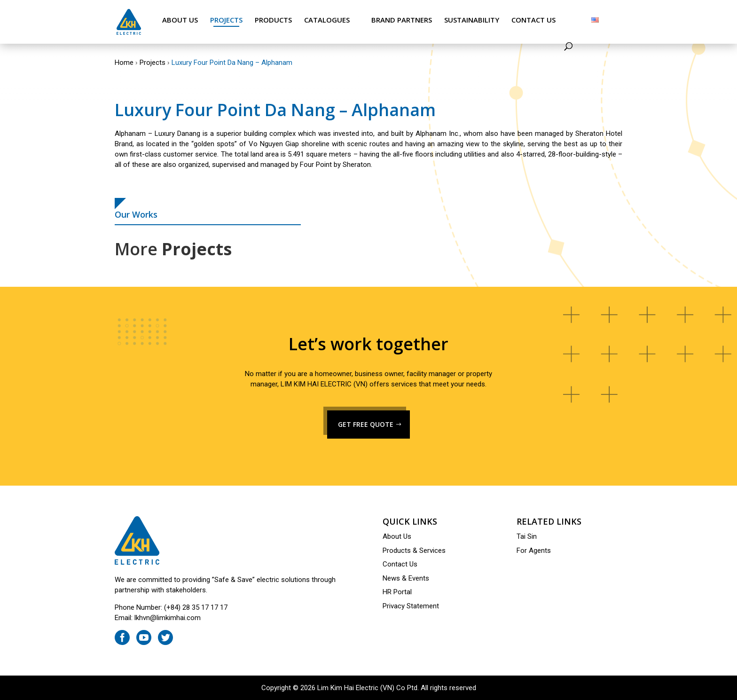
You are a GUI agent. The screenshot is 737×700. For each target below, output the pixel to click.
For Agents (534, 551)
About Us (180, 20)
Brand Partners (402, 20)
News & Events (406, 578)
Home (124, 63)
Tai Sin (527, 536)
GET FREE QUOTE (366, 424)
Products (273, 20)
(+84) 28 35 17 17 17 (196, 607)
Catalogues (327, 20)
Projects (226, 20)
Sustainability (472, 20)
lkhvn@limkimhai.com (168, 618)
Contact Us (533, 20)
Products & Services (414, 551)
